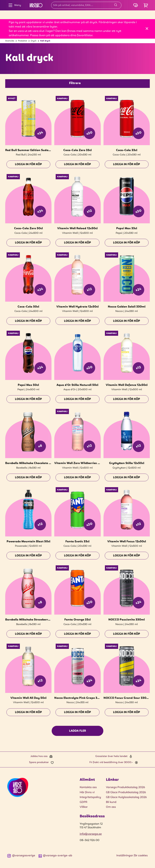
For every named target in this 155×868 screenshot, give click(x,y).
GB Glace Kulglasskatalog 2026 (126, 797)
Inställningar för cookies (132, 856)
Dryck (34, 41)
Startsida (10, 41)
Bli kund (111, 802)
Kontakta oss (88, 787)
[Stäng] (147, 28)
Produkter (23, 41)
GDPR (84, 802)
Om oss (111, 807)
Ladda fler (77, 731)
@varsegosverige (21, 856)
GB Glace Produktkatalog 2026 (126, 792)
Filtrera (75, 83)
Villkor (84, 807)
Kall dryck (45, 41)
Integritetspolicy (90, 797)
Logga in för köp (28, 164)
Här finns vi (87, 792)
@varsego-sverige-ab (55, 856)
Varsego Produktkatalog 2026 (125, 787)
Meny (14, 5)
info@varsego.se (91, 834)
